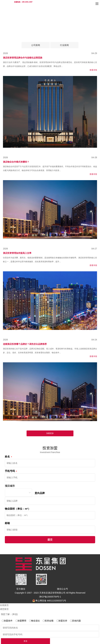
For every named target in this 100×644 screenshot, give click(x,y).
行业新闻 (64, 45)
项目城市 (10, 486)
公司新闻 (36, 45)
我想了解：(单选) (9, 614)
